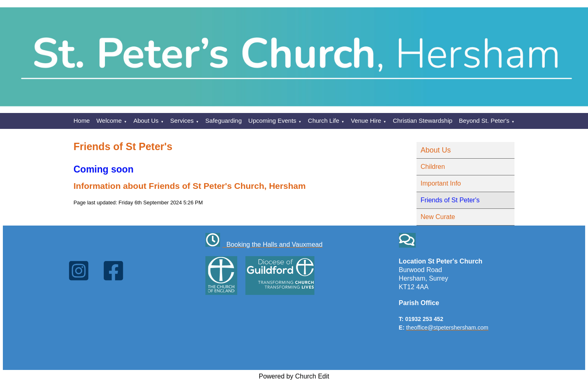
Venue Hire (366, 121)
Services (182, 121)
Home (82, 121)
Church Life (324, 121)
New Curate (438, 217)
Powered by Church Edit (294, 376)
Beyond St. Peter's (484, 121)
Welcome (109, 121)
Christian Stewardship (423, 121)
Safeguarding (224, 121)
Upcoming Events (272, 121)
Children (433, 167)
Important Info (441, 183)
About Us (146, 121)
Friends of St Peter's (450, 200)
